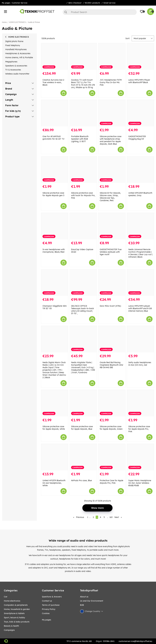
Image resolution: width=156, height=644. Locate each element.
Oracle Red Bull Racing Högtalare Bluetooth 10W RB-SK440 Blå (111, 365)
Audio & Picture (34, 22)
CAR (6, 597)
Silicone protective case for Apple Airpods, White (54, 428)
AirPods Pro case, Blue (81, 480)
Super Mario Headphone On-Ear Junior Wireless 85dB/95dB (140, 483)
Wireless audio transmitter (17, 74)
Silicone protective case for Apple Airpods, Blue (82, 428)
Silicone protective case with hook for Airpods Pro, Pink (83, 195)
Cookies (46, 613)
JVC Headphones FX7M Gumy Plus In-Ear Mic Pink (111, 82)
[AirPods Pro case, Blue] (83, 457)
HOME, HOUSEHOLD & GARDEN (17, 609)
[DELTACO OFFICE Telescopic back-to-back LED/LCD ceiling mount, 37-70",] (83, 283)
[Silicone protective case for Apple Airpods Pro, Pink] (140, 403)
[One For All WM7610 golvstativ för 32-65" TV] (55, 113)
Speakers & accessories (16, 66)
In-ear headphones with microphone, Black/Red (54, 251)
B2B (82, 605)
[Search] (100, 12)
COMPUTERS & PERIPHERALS (16, 605)
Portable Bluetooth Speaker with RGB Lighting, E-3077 (80, 139)
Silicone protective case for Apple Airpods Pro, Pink (139, 429)
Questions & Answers (52, 597)
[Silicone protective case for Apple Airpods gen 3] (55, 170)
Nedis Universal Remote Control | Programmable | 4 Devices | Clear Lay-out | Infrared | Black (140, 253)
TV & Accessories (13, 70)
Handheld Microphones (16, 49)
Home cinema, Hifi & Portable (19, 57)
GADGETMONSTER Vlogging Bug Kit (137, 138)
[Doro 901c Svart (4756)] (112, 283)
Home (4, 22)
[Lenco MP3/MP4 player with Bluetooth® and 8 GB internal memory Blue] (140, 283)
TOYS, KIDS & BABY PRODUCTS (17, 622)
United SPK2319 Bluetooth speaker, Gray (140, 194)
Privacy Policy (49, 609)
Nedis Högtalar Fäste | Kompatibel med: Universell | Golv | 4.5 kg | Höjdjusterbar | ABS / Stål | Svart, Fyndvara (83, 367)
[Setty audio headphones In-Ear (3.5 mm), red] (140, 339)
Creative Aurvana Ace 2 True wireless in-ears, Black (53, 82)
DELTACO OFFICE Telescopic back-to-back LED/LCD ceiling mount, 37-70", (83, 310)
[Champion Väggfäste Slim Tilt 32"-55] (55, 283)
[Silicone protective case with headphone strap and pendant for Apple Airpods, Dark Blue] (112, 113)
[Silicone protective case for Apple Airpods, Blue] (83, 403)
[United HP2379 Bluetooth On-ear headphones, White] (55, 457)
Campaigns (9, 630)
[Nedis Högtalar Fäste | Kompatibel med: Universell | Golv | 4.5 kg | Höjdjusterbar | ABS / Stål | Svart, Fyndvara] (83, 339)
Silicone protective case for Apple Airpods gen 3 (53, 194)
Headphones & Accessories (18, 53)
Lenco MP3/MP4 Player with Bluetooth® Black (139, 81)
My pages (6, 3)
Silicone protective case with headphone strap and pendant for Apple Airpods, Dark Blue (111, 140)
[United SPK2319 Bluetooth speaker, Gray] (140, 170)
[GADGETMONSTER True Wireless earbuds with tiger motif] (112, 226)
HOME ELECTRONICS (17, 22)
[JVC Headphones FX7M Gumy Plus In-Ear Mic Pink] (112, 57)
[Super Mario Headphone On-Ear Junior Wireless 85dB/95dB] (140, 457)
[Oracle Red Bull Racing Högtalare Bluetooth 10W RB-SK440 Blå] (112, 339)
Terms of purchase (51, 605)
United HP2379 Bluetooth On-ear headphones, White (54, 483)
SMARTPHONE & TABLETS (14, 613)
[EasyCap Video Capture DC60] (83, 226)
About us (84, 597)
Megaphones (11, 62)
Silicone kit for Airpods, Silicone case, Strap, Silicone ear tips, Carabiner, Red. (110, 197)
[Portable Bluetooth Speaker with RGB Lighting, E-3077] (83, 113)
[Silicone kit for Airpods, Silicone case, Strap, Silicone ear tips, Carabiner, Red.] (112, 170)
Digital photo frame (14, 41)
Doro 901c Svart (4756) (110, 306)
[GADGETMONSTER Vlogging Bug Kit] (140, 113)
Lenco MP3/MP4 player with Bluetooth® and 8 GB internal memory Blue (140, 308)
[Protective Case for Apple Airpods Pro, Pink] (112, 457)
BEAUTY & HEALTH (11, 626)
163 (111, 517)
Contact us (47, 601)
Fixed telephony (13, 45)
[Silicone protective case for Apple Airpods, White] (55, 403)
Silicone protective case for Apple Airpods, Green (111, 428)
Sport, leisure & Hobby (14, 618)
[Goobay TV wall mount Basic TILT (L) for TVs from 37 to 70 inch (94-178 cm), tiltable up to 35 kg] (83, 57)
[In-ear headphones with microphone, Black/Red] (55, 226)
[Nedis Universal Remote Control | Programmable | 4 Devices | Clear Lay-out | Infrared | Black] (140, 226)
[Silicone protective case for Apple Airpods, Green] (112, 403)
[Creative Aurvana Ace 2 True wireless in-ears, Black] (55, 57)
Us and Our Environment (92, 601)
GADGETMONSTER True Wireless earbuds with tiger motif (111, 252)
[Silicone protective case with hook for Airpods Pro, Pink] (83, 170)
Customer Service (20, 3)
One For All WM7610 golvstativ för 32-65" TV (53, 138)
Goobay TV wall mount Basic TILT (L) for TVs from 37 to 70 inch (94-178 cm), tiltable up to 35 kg (83, 84)
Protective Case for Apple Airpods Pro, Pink (111, 482)
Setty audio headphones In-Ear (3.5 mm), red (140, 364)
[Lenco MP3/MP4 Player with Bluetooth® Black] (140, 57)
